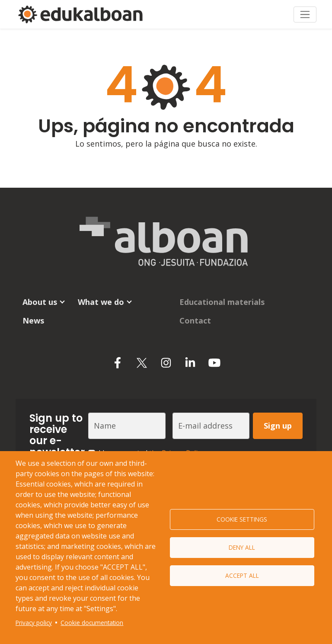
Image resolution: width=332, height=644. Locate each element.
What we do (101, 302)
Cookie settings (242, 519)
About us (40, 302)
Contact (195, 320)
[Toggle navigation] (305, 14)
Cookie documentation (92, 623)
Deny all (242, 547)
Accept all (242, 575)
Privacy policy (34, 623)
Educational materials (222, 302)
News (33, 320)
